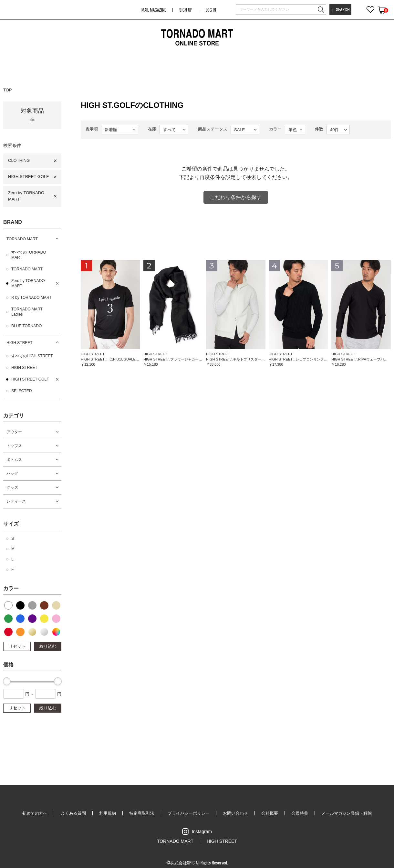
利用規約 (108, 813)
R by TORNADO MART (31, 298)
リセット (17, 646)
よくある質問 (73, 813)
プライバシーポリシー (189, 813)
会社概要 (270, 813)
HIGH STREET (20, 343)
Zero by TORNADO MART (26, 196)
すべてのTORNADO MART (29, 255)
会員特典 (300, 813)
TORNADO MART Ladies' (27, 312)
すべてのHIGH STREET (32, 356)
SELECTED (21, 391)
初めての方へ (35, 813)
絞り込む (48, 646)
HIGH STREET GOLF (28, 177)
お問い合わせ (235, 813)
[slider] (7, 681)
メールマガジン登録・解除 (347, 813)
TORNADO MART (22, 239)
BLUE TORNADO (26, 326)
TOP (8, 90)
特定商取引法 (142, 813)
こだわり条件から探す (236, 197)
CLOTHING (19, 160)
